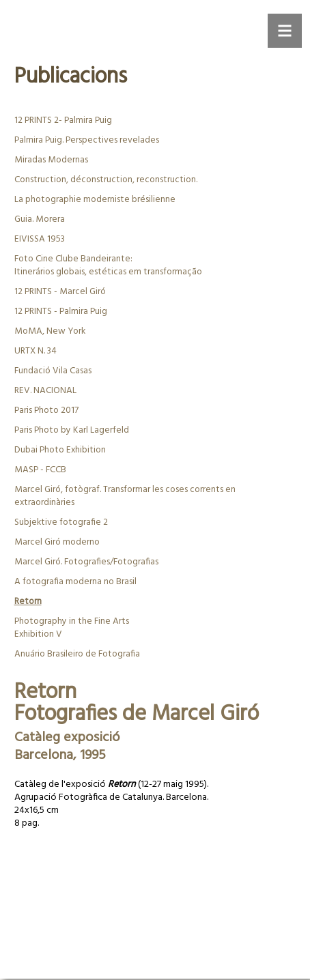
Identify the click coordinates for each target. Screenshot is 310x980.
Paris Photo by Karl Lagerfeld (72, 430)
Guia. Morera (40, 219)
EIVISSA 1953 (40, 239)
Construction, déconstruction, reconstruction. (106, 180)
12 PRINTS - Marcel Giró (60, 292)
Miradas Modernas (51, 160)
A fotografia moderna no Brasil (75, 582)
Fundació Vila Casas (53, 371)
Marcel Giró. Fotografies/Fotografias (86, 562)
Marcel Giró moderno (57, 542)
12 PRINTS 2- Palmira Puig (63, 120)
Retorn (28, 602)
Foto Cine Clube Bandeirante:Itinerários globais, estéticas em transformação (108, 265)
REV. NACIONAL (45, 391)
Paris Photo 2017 (46, 410)
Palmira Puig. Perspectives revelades (87, 140)
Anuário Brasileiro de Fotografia (77, 654)
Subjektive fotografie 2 (61, 522)
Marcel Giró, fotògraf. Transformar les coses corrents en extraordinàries (125, 496)
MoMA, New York (50, 331)
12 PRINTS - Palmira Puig (61, 312)
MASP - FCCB (40, 470)
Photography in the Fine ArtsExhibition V (72, 628)
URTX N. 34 (36, 351)
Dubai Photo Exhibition (60, 450)
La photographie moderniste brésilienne (95, 200)
